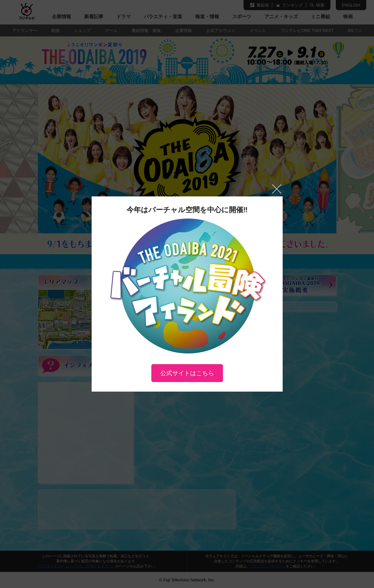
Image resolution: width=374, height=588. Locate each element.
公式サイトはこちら (187, 373)
